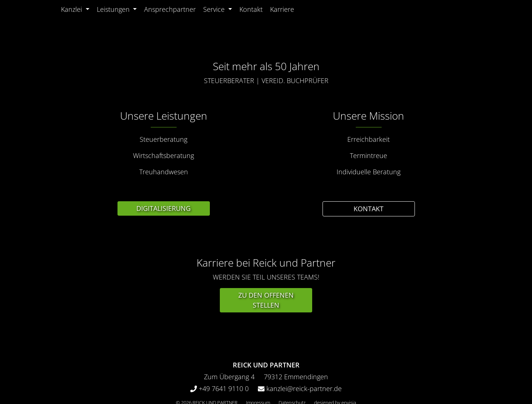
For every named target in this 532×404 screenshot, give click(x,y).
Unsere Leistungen (164, 116)
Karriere (282, 9)
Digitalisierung (163, 208)
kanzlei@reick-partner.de (303, 388)
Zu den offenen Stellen (266, 300)
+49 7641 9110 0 (223, 388)
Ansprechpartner (170, 9)
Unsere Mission (369, 116)
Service (214, 9)
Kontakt (251, 9)
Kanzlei (71, 9)
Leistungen (114, 9)
